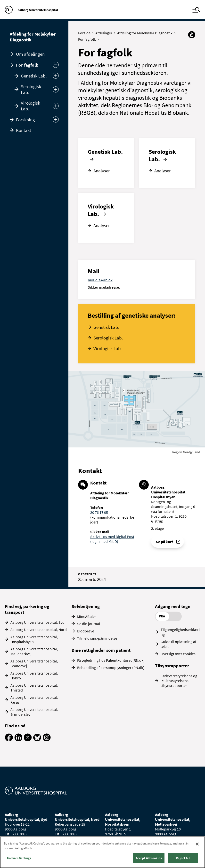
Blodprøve (86, 631)
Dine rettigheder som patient (101, 650)
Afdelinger (105, 33)
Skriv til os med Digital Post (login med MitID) (112, 539)
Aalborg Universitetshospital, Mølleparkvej (34, 651)
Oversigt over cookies (178, 654)
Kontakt (24, 130)
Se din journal (89, 624)
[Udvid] (56, 76)
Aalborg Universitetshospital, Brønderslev (34, 712)
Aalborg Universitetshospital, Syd (37, 622)
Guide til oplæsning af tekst (178, 644)
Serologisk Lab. (31, 89)
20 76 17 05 (99, 512)
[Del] (192, 35)
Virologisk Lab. (30, 106)
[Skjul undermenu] (56, 65)
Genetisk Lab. (34, 76)
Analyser (102, 171)
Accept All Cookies (149, 858)
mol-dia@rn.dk (100, 280)
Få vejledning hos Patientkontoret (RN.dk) (111, 660)
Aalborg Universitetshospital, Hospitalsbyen (34, 639)
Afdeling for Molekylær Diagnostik (33, 37)
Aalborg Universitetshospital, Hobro (34, 676)
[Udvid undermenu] (56, 119)
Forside (85, 33)
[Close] (197, 844)
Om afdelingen (30, 54)
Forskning (25, 120)
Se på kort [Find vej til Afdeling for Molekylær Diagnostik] (164, 542)
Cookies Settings (19, 858)
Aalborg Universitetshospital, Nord (39, 630)
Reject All (183, 858)
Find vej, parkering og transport (27, 609)
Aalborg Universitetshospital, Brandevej (34, 663)
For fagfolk (27, 65)
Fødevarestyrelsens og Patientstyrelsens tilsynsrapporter (179, 681)
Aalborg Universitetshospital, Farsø (34, 700)
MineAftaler (87, 616)
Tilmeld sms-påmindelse (97, 638)
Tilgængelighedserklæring (180, 632)
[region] (102, 852)
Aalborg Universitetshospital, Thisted (34, 688)
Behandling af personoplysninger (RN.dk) (111, 668)
